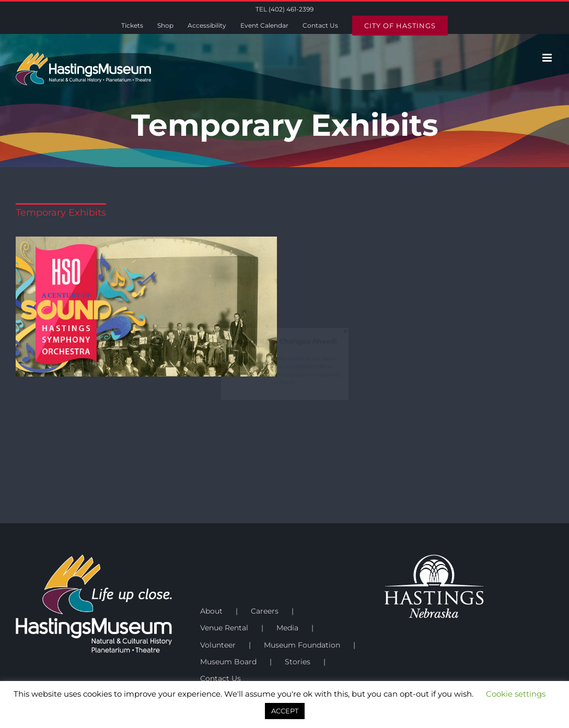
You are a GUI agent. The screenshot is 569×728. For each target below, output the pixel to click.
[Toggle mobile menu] (548, 58)
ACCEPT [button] (285, 711)
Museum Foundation (302, 645)
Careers (265, 611)
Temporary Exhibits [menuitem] (61, 212)
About (211, 611)
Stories (298, 662)
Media (287, 628)
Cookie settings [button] (516, 694)
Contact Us (220, 678)
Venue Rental (224, 628)
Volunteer (218, 645)
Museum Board (228, 662)
